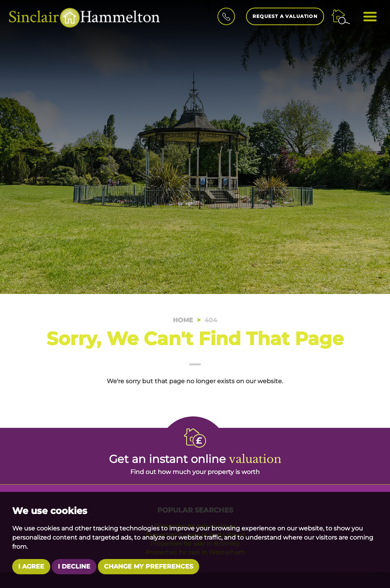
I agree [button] (31, 566)
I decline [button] (74, 566)
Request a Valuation (285, 16)
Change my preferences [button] (149, 566)
